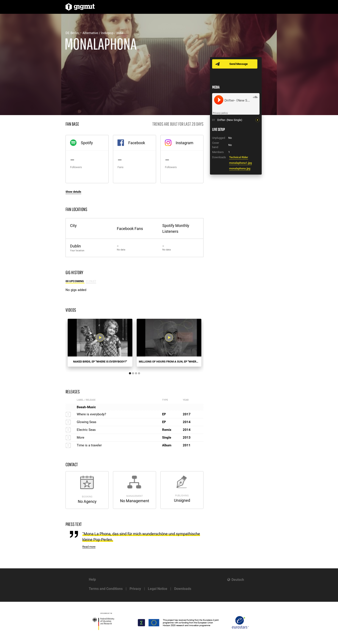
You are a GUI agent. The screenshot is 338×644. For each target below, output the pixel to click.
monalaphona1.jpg (240, 163)
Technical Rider (239, 157)
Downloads (183, 589)
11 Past (91, 281)
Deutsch (238, 580)
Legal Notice (158, 589)
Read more (89, 547)
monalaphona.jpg (240, 168)
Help (92, 579)
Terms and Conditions (106, 589)
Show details (73, 192)
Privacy (135, 589)
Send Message (239, 64)
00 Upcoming (75, 281)
